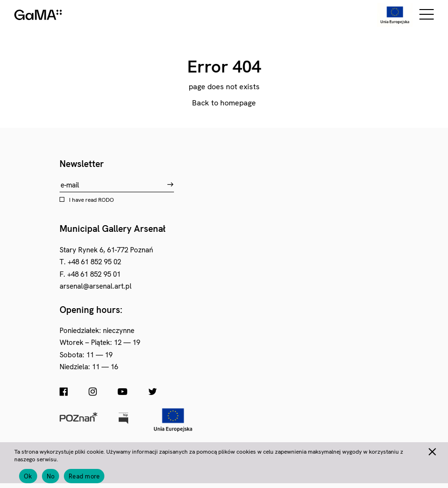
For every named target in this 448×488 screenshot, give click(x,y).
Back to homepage (224, 103)
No (51, 476)
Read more (84, 476)
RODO (106, 200)
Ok (28, 476)
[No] (432, 450)
